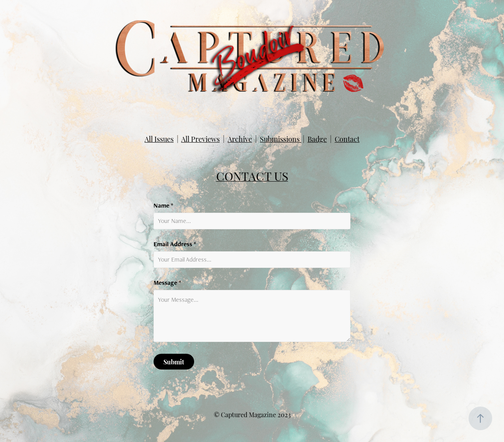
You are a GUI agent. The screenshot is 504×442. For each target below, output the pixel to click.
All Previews (200, 138)
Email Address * (175, 244)
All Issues (159, 138)
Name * (163, 206)
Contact (347, 138)
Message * (167, 283)
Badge (317, 138)
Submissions (281, 138)
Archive (240, 138)
